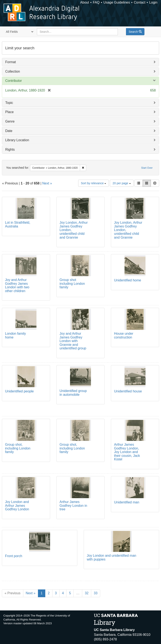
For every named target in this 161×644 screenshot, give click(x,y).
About (85, 2)
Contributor (14, 81)
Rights (10, 150)
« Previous (13, 593)
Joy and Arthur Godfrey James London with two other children (17, 285)
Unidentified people (19, 391)
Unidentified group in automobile (73, 393)
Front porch (14, 556)
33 (96, 593)
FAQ (96, 2)
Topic (9, 103)
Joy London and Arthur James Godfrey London (17, 506)
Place (9, 112)
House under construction (124, 335)
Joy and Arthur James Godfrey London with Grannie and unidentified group (73, 341)
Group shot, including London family (18, 448)
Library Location (17, 140)
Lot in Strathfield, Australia (18, 224)
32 (87, 593)
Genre (10, 121)
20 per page (122, 183)
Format (11, 62)
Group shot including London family (72, 283)
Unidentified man (127, 502)
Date (9, 131)
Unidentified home (128, 280)
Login (153, 2)
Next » (47, 183)
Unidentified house (128, 391)
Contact (140, 2)
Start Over (147, 168)
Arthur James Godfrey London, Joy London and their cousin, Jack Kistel (127, 452)
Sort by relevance (94, 183)
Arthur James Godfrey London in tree (73, 506)
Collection (13, 71)
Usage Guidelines (117, 2)
